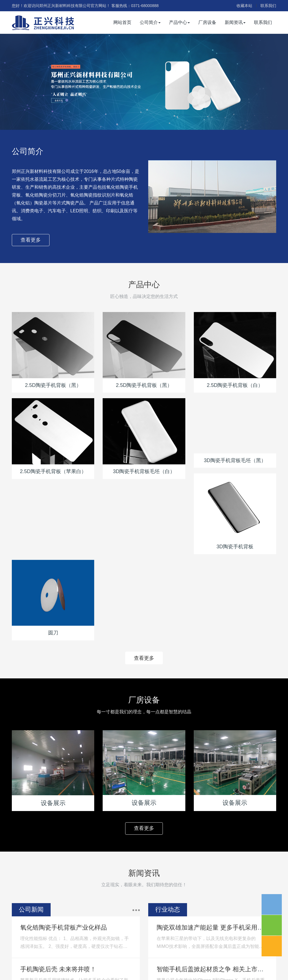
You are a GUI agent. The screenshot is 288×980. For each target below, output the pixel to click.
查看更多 (31, 240)
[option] (144, 82)
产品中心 (179, 22)
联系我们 (268, 6)
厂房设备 (207, 22)
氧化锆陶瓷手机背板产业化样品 (64, 927)
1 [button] (141, 121)
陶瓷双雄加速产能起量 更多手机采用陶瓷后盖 (219, 927)
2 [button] (147, 121)
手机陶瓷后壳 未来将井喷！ (58, 969)
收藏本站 (244, 6)
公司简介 (150, 22)
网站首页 (122, 22)
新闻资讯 (235, 22)
